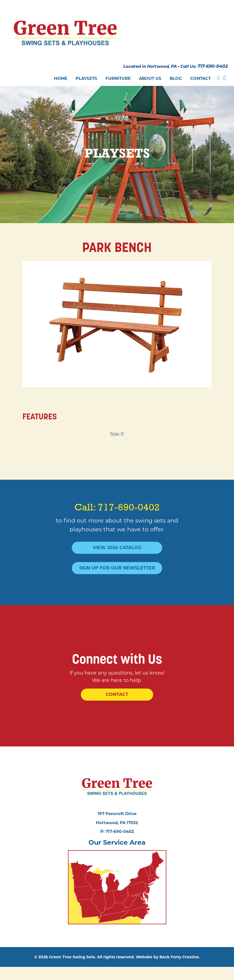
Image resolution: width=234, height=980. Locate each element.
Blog (176, 63)
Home (61, 63)
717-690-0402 (211, 53)
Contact (200, 63)
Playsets (86, 63)
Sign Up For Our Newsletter (117, 558)
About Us (150, 63)
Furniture (118, 63)
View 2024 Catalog (117, 537)
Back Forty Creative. (180, 970)
